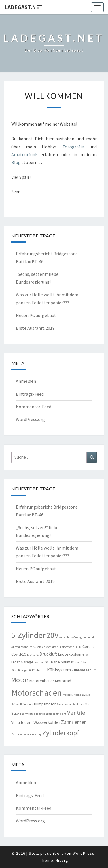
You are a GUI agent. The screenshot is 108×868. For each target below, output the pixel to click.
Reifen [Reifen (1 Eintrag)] (15, 704)
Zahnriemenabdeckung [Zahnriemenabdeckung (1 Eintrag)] (26, 734)
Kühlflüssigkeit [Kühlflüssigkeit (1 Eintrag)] (21, 670)
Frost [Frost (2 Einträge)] (16, 662)
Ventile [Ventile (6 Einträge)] (76, 713)
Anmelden (26, 381)
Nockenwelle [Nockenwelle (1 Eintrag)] (82, 695)
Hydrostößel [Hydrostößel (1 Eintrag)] (42, 662)
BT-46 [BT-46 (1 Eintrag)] (78, 647)
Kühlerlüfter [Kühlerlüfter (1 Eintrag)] (79, 662)
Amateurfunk (24, 154)
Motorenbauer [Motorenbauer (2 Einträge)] (42, 681)
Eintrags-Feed (30, 394)
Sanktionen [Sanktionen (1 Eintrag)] (64, 704)
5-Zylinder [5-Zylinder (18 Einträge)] (28, 635)
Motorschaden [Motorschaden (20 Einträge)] (37, 693)
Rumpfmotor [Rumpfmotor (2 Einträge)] (45, 704)
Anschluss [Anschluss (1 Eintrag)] (66, 637)
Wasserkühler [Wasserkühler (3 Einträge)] (47, 722)
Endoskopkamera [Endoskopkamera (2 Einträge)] (73, 654)
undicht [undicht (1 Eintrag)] (61, 714)
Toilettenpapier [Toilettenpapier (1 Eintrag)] (46, 714)
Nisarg (62, 860)
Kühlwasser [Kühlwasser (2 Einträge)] (81, 670)
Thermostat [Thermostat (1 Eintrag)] (27, 714)
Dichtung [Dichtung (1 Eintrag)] (33, 655)
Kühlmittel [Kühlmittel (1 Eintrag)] (39, 670)
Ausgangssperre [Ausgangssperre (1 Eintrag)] (22, 647)
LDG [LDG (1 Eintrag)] (94, 670)
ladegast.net (23, 7)
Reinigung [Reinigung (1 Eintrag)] (27, 704)
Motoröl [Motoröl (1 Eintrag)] (68, 695)
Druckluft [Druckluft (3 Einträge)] (48, 654)
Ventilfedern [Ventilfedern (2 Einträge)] (22, 722)
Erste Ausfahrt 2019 (35, 328)
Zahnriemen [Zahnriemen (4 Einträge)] (74, 722)
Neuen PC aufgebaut (36, 315)
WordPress (84, 853)
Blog (16, 162)
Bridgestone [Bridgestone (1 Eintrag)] (66, 647)
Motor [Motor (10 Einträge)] (20, 680)
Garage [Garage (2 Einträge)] (27, 662)
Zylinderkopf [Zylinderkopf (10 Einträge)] (61, 733)
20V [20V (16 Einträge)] (52, 635)
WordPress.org (30, 419)
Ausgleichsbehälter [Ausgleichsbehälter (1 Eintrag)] (45, 647)
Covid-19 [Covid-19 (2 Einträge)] (19, 654)
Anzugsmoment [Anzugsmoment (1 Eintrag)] (84, 637)
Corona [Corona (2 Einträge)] (89, 646)
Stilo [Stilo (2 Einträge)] (15, 713)
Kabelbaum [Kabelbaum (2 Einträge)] (61, 662)
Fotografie (73, 147)
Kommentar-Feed (34, 407)
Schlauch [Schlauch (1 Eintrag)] (78, 704)
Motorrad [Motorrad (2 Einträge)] (63, 681)
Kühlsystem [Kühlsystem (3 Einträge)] (59, 670)
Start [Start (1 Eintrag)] (88, 704)
